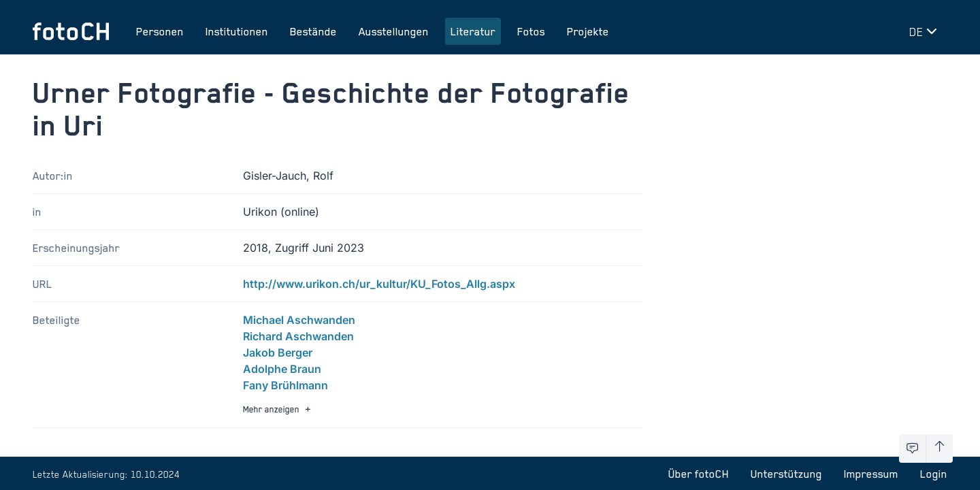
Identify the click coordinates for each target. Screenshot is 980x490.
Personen (160, 31)
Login (934, 474)
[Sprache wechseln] (926, 31)
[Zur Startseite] (71, 31)
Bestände (313, 31)
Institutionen (237, 31)
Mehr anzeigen (278, 409)
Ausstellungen (394, 31)
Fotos (531, 31)
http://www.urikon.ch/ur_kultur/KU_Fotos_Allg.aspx (379, 284)
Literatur (473, 31)
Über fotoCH (699, 474)
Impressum (871, 474)
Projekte (588, 31)
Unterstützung (786, 474)
